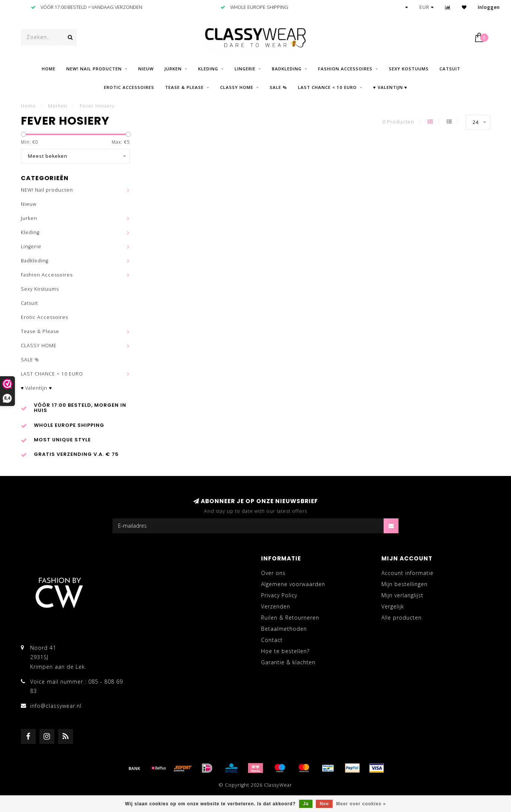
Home (49, 69)
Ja (306, 804)
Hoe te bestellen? (285, 651)
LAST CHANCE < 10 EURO (327, 87)
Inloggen (489, 7)
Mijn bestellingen (404, 584)
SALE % (278, 87)
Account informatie (407, 573)
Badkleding (287, 69)
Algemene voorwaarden (293, 584)
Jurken (173, 69)
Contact (272, 640)
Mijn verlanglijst (402, 595)
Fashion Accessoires (345, 69)
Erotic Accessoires (129, 87)
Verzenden (276, 606)
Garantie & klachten (288, 662)
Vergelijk (393, 606)
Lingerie (245, 69)
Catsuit (450, 69)
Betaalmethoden (284, 629)
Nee (324, 804)
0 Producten (398, 122)
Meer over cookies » (361, 804)
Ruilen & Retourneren (290, 618)
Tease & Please (184, 87)
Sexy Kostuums (409, 69)
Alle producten (401, 618)
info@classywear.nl (56, 706)
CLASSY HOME (237, 87)
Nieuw (146, 69)
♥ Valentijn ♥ (390, 87)
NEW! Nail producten (94, 69)
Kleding (208, 69)
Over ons (273, 573)
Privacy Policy (279, 595)
